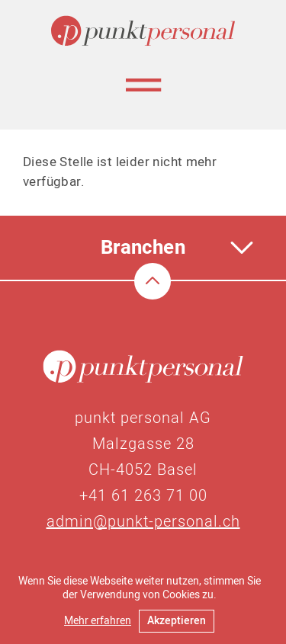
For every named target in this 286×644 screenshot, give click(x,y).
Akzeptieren (177, 621)
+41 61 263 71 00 (143, 496)
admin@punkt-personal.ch (143, 522)
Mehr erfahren (98, 621)
